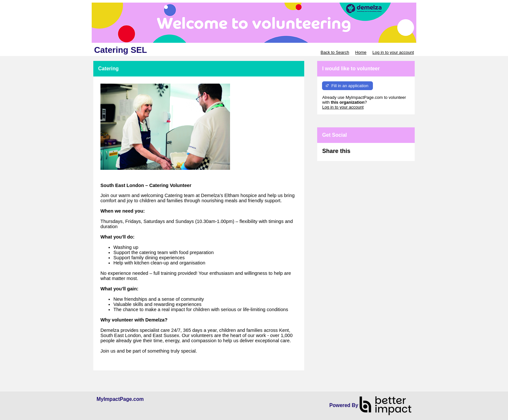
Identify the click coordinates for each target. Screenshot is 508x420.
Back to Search (335, 52)
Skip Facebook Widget (371, 154)
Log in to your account (393, 52)
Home (361, 52)
